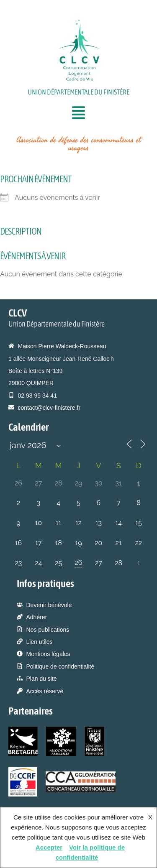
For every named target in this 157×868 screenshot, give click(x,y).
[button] (79, 114)
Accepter (49, 847)
